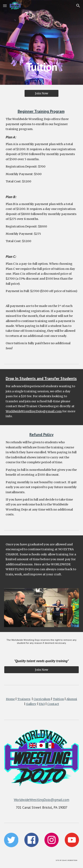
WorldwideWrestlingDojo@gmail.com (34, 411)
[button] (5, 6)
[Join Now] (42, 93)
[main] (41, 42)
